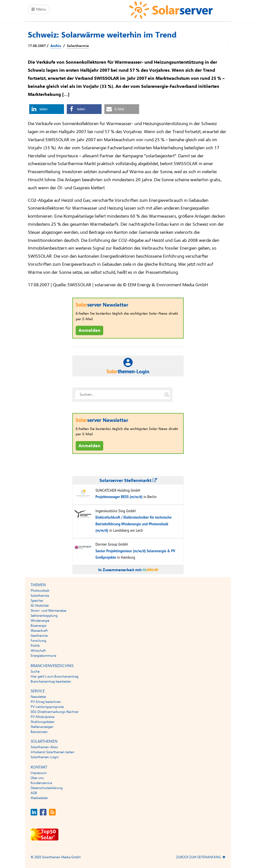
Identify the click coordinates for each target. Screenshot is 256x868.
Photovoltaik (40, 591)
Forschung (38, 641)
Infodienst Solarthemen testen (52, 752)
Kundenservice (41, 783)
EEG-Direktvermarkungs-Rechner (55, 712)
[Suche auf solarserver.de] (167, 395)
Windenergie (40, 621)
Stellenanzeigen (42, 727)
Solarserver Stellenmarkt (128, 481)
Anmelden (89, 330)
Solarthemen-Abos (44, 747)
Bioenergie (38, 626)
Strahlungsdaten (43, 722)
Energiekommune (43, 656)
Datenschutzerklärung (47, 788)
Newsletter (38, 697)
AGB (34, 793)
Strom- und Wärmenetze (48, 611)
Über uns (37, 778)
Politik (35, 646)
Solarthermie (78, 46)
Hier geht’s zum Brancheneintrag (55, 677)
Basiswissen (39, 732)
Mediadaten (39, 798)
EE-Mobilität (40, 606)
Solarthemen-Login (45, 757)
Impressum (39, 773)
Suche (35, 671)
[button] (47, 109)
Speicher (37, 601)
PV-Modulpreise (42, 717)
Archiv (56, 46)
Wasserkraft (39, 631)
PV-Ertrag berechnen (46, 702)
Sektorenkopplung (44, 616)
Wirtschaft (38, 651)
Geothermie (39, 636)
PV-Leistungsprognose (47, 707)
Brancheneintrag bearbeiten (51, 682)
